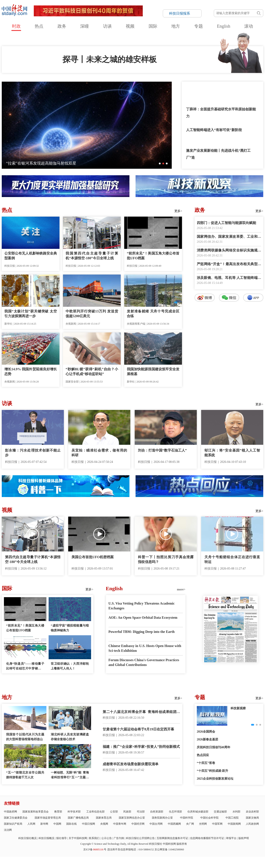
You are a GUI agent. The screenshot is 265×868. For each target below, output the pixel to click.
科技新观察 (238, 708)
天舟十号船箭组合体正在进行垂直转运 (232, 559)
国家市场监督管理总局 (48, 818)
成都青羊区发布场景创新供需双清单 (131, 764)
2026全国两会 (206, 732)
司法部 (141, 812)
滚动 (249, 26)
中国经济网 (138, 824)
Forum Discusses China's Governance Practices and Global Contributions (144, 662)
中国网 (57, 824)
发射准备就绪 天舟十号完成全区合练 (153, 314)
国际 (153, 26)
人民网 (31, 824)
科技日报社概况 (27, 838)
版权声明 (244, 838)
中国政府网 (10, 812)
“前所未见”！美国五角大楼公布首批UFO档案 (153, 256)
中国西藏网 (174, 824)
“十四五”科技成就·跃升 (212, 771)
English (223, 26)
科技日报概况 (46, 838)
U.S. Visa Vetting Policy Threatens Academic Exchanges (142, 606)
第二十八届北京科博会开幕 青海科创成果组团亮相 (141, 712)
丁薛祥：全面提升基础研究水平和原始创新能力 (221, 113)
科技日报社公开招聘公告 (140, 838)
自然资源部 (157, 812)
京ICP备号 (95, 849)
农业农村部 (252, 812)
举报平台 (231, 838)
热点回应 (203, 755)
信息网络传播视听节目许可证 (207, 838)
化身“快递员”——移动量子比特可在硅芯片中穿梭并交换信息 (25, 667)
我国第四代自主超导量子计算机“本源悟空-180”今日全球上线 (92, 256)
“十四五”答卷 (206, 763)
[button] (160, 163)
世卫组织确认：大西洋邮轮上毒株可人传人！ (70, 666)
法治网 (8, 830)
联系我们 (94, 838)
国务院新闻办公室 (162, 818)
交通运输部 (220, 812)
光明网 (203, 824)
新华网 (44, 824)
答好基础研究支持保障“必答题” (211, 88)
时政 (16, 26)
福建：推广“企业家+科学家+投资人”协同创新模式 (141, 747)
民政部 (127, 812)
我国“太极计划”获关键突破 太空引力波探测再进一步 (31, 314)
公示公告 (107, 838)
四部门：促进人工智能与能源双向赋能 (226, 223)
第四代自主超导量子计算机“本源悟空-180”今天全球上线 (33, 559)
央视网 (104, 824)
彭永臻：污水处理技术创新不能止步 (33, 453)
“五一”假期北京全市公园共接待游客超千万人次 (25, 775)
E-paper (231, 668)
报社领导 (61, 838)
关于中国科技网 (78, 838)
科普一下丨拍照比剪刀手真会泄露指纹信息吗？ (166, 559)
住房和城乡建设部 (198, 812)
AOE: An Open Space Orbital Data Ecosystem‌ (143, 618)
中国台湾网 (156, 824)
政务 (62, 26)
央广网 (190, 824)
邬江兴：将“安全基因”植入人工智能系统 (232, 453)
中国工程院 (232, 818)
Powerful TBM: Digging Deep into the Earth (142, 632)
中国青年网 (120, 824)
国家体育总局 (104, 818)
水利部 (236, 812)
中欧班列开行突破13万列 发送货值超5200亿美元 (92, 314)
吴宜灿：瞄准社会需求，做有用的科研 (99, 453)
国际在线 (71, 824)
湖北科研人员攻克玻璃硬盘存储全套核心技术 (70, 737)
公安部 (114, 812)
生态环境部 (175, 812)
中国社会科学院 (209, 818)
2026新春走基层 (207, 739)
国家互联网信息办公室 (132, 818)
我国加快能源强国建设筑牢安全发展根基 (153, 372)
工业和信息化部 (95, 812)
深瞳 (85, 26)
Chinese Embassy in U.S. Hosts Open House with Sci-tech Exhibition (145, 648)
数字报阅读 (229, 381)
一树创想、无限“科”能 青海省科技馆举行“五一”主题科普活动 (70, 775)
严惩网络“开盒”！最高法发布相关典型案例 (229, 264)
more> (181, 589)
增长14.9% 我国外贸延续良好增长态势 (31, 372)
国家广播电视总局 (78, 818)
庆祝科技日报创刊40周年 (214, 747)
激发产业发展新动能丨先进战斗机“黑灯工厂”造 (218, 154)
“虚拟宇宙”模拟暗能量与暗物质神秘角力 (70, 628)
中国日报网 (88, 824)
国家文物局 (252, 818)
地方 (176, 26)
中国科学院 (187, 818)
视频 (130, 26)
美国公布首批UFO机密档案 (93, 557)
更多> (178, 211)
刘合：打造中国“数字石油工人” (162, 450)
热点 (39, 26)
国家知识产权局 (13, 824)
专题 (199, 26)
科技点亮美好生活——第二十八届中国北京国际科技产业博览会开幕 (65, 163)
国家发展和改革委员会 (36, 812)
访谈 (107, 26)
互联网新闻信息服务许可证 (172, 838)
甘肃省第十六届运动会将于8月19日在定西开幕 (138, 729)
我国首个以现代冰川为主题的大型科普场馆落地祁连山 (25, 737)
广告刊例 (119, 838)
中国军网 (217, 824)
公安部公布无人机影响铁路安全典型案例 (31, 256)
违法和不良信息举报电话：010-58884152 (131, 849)
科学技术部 (74, 812)
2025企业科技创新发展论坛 (215, 779)
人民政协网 (252, 824)
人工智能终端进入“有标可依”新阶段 (214, 130)
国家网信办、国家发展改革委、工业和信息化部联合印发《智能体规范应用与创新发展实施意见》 (229, 237)
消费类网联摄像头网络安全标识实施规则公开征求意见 (229, 251)
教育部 (58, 812)
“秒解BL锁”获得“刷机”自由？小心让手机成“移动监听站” (92, 372)
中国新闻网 (234, 824)
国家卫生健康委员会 (16, 818)
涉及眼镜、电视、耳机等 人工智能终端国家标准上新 (229, 278)
